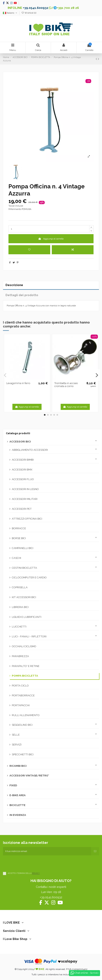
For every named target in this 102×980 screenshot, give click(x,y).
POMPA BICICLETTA (25, 676)
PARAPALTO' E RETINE (26, 666)
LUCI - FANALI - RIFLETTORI (29, 636)
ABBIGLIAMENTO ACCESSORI (30, 450)
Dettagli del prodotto (22, 295)
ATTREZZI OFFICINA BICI (27, 519)
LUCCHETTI (19, 627)
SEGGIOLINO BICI (22, 725)
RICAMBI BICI (18, 766)
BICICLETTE (17, 805)
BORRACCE (19, 528)
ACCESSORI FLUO (23, 479)
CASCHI (16, 558)
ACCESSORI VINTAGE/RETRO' (29, 776)
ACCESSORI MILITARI (25, 499)
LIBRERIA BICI (20, 607)
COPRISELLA (20, 587)
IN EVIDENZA (18, 815)
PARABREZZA (20, 656)
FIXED (13, 785)
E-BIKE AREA (18, 795)
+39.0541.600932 (36, 8)
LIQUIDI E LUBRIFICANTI (27, 617)
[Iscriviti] (95, 851)
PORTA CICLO (20, 686)
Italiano (10, 13)
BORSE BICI (19, 538)
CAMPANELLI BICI (23, 548)
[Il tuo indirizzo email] (47, 851)
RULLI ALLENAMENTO (26, 715)
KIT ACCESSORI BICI (24, 597)
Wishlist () (29, 13)
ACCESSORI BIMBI (23, 460)
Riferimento (15, 209)
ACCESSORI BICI (20, 442)
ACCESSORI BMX (22, 470)
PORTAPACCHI (21, 705)
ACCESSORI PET (22, 509)
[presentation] (33, 863)
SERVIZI (17, 745)
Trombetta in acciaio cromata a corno (66, 385)
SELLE (16, 735)
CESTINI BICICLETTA (24, 568)
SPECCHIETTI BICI (23, 754)
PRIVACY (36, 873)
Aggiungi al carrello (51, 239)
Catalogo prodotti (18, 433)
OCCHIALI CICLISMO (24, 646)
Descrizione (14, 285)
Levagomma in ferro (18, 383)
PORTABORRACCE (23, 695)
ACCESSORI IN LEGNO (25, 489)
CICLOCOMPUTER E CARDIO (29, 577)
